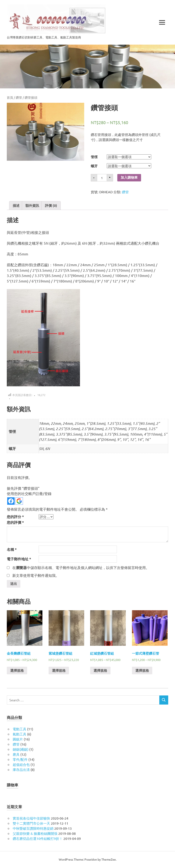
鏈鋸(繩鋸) (21, 750)
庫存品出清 (21, 770)
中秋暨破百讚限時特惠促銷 (33, 829)
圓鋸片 (18, 739)
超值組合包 (21, 765)
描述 (16, 205)
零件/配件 (20, 760)
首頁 (10, 97)
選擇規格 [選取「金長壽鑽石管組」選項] (17, 671)
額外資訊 (32, 205)
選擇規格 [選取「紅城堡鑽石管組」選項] (100, 671)
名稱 (12, 549)
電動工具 (20, 729)
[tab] (16, 206)
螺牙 (94, 166)
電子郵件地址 (19, 559)
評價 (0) (51, 205)
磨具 (16, 755)
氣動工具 (20, 734)
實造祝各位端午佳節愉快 (31, 819)
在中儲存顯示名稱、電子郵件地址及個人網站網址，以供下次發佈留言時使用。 (81, 567)
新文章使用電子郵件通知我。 (36, 575)
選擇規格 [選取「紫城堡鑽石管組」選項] (59, 671)
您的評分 (15, 517)
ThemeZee (109, 860)
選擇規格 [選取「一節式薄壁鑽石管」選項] (142, 671)
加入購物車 (129, 178)
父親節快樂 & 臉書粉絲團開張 (35, 834)
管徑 (94, 157)
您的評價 (15, 522)
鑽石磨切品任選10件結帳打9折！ (38, 839)
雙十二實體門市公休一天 (31, 824)
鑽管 (19, 97)
